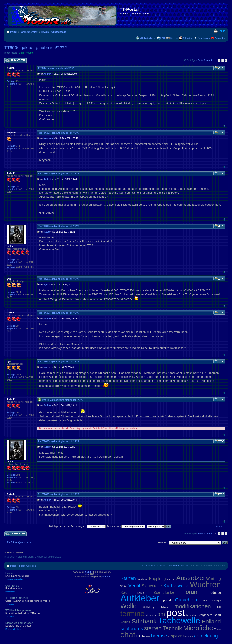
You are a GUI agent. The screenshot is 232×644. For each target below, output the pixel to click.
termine (132, 614)
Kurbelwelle (176, 586)
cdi (169, 637)
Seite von (205, 60)
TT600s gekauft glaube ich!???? (36, 48)
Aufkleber (140, 598)
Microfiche (198, 628)
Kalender (187, 38)
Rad (124, 592)
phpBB (88, 572)
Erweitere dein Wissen (37, 626)
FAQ (163, 38)
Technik (172, 628)
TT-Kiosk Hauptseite (37, 613)
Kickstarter (151, 615)
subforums (132, 629)
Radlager (216, 601)
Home (37, 576)
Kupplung (158, 579)
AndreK (47, 74)
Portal (14, 32)
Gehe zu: (162, 542)
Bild (219, 607)
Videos (218, 629)
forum (191, 592)
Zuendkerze (143, 579)
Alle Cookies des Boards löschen (171, 566)
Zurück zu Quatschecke (20, 542)
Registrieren (203, 38)
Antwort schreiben (16, 61)
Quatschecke (59, 32)
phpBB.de (106, 577)
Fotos (125, 622)
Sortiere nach (126, 526)
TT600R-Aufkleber (37, 601)
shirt (148, 637)
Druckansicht (216, 31)
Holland (211, 622)
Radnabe (215, 593)
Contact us (37, 589)
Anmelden (220, 38)
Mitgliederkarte (147, 38)
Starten (128, 578)
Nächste (221, 527)
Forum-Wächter (26, 53)
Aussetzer (191, 578)
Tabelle (164, 607)
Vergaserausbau (210, 615)
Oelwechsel (192, 615)
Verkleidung (149, 607)
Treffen (205, 601)
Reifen (141, 593)
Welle (128, 606)
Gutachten (186, 600)
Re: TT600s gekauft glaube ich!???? (58, 133)
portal (167, 600)
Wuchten (205, 584)
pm (161, 614)
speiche (178, 636)
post (176, 613)
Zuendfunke (164, 592)
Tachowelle (179, 621)
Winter (124, 586)
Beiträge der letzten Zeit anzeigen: (77, 526)
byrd (46, 285)
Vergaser (171, 579)
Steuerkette (152, 586)
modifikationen (192, 606)
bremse (159, 636)
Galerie (174, 38)
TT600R (45, 32)
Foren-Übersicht (29, 32)
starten (153, 628)
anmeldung (206, 636)
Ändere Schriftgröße (222, 31)
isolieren (189, 637)
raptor (47, 232)
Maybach (48, 138)
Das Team (146, 566)
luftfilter (141, 636)
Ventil (134, 586)
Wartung (214, 579)
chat (128, 635)
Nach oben (224, 126)
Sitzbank (144, 621)
